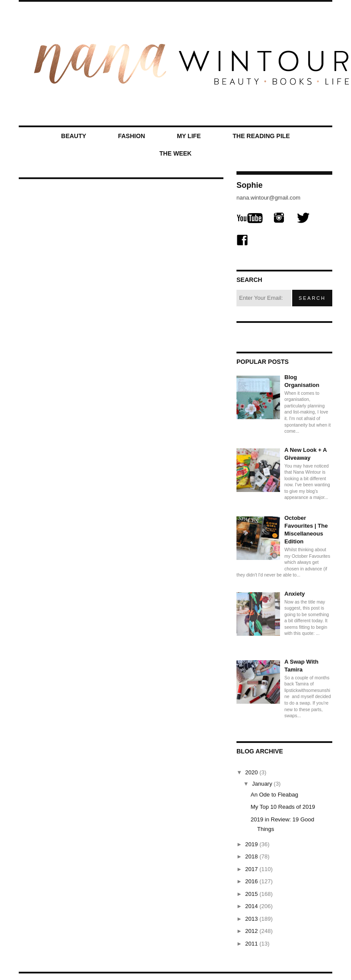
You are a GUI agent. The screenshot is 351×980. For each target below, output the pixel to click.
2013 (252, 919)
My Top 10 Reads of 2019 (283, 807)
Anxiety (295, 594)
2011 (252, 944)
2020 (252, 772)
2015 (252, 894)
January (263, 784)
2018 (252, 856)
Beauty (74, 136)
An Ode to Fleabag (274, 795)
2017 (252, 869)
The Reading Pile (261, 136)
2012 (252, 931)
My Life (189, 136)
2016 (252, 881)
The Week (175, 153)
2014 (252, 906)
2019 (252, 844)
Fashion (132, 136)
